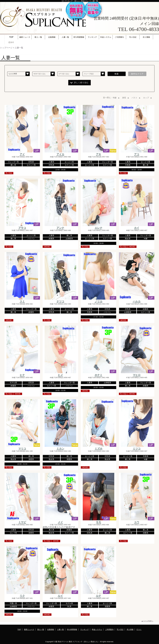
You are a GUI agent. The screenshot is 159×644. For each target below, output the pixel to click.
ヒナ (22, 375)
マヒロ (137, 375)
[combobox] (18, 74)
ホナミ (99, 375)
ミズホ (99, 449)
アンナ (60, 228)
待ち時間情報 (72, 629)
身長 (126, 98)
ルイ (60, 596)
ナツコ (60, 301)
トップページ (6, 48)
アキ (99, 154)
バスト (136, 98)
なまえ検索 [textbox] (13, 74)
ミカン (60, 449)
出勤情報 (51, 629)
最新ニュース (29, 629)
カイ (137, 228)
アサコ (22, 228)
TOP (11, 37)
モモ (99, 522)
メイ (60, 522)
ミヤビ (22, 522)
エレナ (99, 228)
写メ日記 (120, 629)
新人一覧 (41, 629)
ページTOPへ (148, 621)
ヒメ (60, 375)
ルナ (99, 596)
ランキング (84, 629)
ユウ (137, 522)
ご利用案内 (109, 629)
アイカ (60, 154)
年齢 (116, 98)
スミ (22, 301)
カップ (148, 98)
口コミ (139, 629)
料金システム (97, 629)
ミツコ (137, 449)
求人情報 (130, 629)
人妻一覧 (60, 629)
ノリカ (99, 301)
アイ (22, 154)
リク (22, 596)
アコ (137, 154)
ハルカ (137, 301)
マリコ (22, 449)
